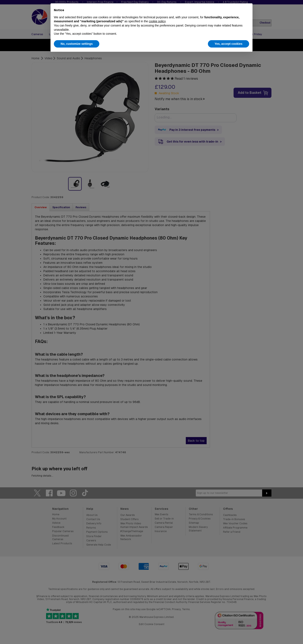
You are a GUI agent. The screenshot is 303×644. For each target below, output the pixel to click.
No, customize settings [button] (77, 44)
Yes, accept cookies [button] (229, 44)
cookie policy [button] (157, 21)
